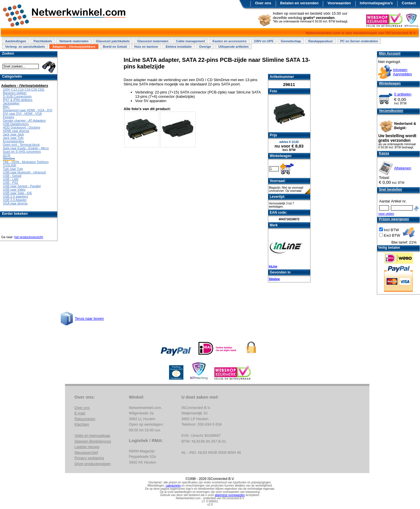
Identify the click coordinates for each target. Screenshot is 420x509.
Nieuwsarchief (86, 452)
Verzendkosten (391, 111)
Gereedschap (291, 41)
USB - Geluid (12, 176)
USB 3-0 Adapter (15, 200)
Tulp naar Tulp (13, 169)
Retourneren (85, 419)
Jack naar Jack (13, 134)
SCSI (7, 155)
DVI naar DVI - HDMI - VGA (22, 114)
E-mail (80, 413)
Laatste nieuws (87, 447)
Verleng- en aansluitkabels (25, 47)
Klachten (82, 424)
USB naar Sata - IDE (18, 193)
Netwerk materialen (74, 41)
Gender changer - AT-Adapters (24, 120)
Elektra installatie (179, 47)
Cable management (190, 41)
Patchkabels (43, 41)
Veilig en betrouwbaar (92, 436)
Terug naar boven (89, 318)
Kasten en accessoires (230, 41)
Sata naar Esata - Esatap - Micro (26, 148)
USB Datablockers (16, 124)
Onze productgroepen (93, 464)
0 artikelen (403, 94)
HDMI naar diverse (16, 131)
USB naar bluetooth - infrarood (24, 172)
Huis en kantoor (146, 47)
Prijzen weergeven (394, 219)
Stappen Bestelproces (93, 441)
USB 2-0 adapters (15, 196)
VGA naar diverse (15, 203)
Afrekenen (403, 168)
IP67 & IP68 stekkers (18, 100)
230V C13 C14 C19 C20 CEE (24, 89)
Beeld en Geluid (115, 47)
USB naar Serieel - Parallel (22, 186)
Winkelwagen (390, 83)
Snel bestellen (391, 190)
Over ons (263, 3)
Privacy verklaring (89, 458)
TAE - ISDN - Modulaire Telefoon (26, 162)
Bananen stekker (15, 93)
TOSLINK (10, 165)
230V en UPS (264, 41)
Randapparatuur (321, 41)
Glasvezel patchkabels (113, 41)
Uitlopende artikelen (234, 47)
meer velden (386, 214)
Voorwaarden (339, 3)
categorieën (173, 486)
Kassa (384, 153)
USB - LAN (11, 179)
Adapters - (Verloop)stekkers (74, 47)
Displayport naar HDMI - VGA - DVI (28, 110)
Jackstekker (11, 103)
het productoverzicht (29, 237)
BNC (6, 107)
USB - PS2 (10, 183)
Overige (205, 47)
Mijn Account (390, 53)
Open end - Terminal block (21, 145)
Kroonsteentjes (13, 141)
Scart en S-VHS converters (22, 152)
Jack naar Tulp (13, 138)
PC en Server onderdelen (359, 41)
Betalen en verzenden (300, 3)
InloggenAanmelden (402, 72)
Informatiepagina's (376, 3)
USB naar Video (14, 190)
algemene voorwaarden (230, 495)
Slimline (274, 279)
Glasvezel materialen (153, 41)
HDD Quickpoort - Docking (22, 127)
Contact (409, 3)
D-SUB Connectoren (17, 96)
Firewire (8, 117)
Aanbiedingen (16, 41)
